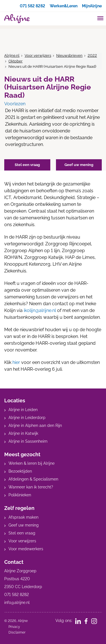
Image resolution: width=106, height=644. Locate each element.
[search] (90, 18)
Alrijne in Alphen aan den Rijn (35, 425)
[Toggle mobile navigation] (100, 19)
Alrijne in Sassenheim (28, 441)
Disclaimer (17, 632)
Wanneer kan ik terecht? (31, 487)
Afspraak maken (23, 517)
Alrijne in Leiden (23, 410)
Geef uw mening (24, 525)
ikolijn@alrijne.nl (40, 310)
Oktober (16, 61)
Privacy (14, 627)
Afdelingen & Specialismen (33, 479)
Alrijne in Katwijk (23, 433)
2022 (92, 55)
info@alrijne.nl (17, 602)
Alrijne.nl (12, 55)
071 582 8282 (33, 6)
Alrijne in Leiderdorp (27, 418)
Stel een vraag (22, 533)
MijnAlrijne (92, 6)
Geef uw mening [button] (79, 165)
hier (16, 362)
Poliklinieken (20, 495)
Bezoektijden (20, 471)
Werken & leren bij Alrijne (32, 463)
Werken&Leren (64, 6)
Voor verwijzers (38, 55)
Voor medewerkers (26, 549)
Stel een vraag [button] (27, 165)
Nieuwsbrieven (69, 55)
